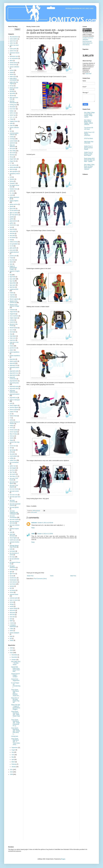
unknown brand (14, 594)
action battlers (14, 39)
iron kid (12, 246)
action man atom (14, 45)
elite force (12, 169)
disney (11, 157)
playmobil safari (14, 389)
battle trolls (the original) (14, 83)
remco (11, 428)
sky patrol (12, 454)
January (14, 767)
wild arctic (12, 610)
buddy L (12, 111)
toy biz (11, 576)
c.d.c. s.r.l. (12, 117)
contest (12, 137)
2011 (12, 770)
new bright (12, 332)
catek (11, 123)
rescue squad (13, 432)
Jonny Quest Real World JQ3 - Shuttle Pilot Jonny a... (16, 731)
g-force (12, 191)
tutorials (12, 586)
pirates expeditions (15, 356)
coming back (15, 736)
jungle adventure (14, 252)
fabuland (12, 179)
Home (52, 576)
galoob (12, 206)
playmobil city (13, 375)
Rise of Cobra (13, 434)
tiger (11, 572)
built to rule (13, 113)
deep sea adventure (12, 146)
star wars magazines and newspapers (14, 512)
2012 (12, 653)
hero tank (12, 236)
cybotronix (12, 143)
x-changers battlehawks (13, 626)
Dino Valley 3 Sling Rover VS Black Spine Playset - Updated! (89, 167)
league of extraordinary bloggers (13, 268)
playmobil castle (14, 371)
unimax (12, 592)
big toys (12, 96)
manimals (12, 297)
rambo (11, 420)
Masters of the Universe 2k (14, 302)
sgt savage (13, 450)
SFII (11, 448)
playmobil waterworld (13, 391)
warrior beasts (14, 608)
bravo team (13, 109)
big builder (12, 93)
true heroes (13, 584)
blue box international (13, 102)
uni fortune (13, 590)
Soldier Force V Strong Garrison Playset (88, 148)
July (13, 752)
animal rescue (14, 63)
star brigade (13, 468)
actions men (13, 51)
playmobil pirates (14, 383)
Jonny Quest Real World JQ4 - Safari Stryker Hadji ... (16, 714)
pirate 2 (12, 350)
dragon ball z (13, 159)
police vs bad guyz (15, 400)
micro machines (14, 316)
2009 (12, 774)
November (15, 657)
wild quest (12, 613)
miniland (12, 320)
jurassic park (13, 256)
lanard (11, 262)
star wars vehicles (15, 525)
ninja (11, 334)
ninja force (12, 340)
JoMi (33, 534)
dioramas (12, 155)
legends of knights (15, 271)
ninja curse (13, 338)
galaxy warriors (14, 204)
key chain (12, 260)
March (13, 762)
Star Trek (12, 472)
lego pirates (13, 283)
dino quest (12, 149)
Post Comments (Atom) (40, 579)
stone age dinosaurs (12, 535)
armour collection (14, 67)
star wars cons (14, 495)
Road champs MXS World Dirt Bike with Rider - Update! (89, 160)
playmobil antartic (14, 367)
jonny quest (34, 512)
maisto (11, 293)
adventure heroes (14, 53)
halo (11, 227)
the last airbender (14, 559)
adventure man (14, 56)
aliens (11, 61)
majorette (12, 295)
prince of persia (14, 410)
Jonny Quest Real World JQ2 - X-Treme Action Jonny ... (16, 742)
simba (11, 452)
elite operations (14, 171)
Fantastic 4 (13, 183)
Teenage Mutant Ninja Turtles (14, 546)
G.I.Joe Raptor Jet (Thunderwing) (16, 685)
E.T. (11, 163)
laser (11, 264)
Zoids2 (12, 640)
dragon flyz (13, 161)
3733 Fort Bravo (89, 138)
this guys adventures (13, 567)
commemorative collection (14, 134)
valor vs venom (14, 600)
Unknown (34, 523)
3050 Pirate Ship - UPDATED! (89, 142)
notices (12, 346)
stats (11, 532)
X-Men (11, 629)
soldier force (13, 460)
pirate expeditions (14, 352)
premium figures (14, 407)
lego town (12, 287)
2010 (12, 772)
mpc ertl (12, 330)
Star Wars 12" (13, 476)
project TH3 (13, 412)
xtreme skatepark (14, 633)
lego (11, 275)
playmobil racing (14, 386)
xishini (11, 631)
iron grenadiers (14, 244)
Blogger (63, 859)
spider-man (13, 466)
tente (11, 549)
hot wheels (13, 238)
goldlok (12, 219)
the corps (12, 557)
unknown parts (14, 598)
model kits (12, 322)
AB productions (14, 37)
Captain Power (14, 121)
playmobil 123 (13, 365)
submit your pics (14, 540)
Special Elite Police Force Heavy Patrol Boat (16, 669)
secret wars (13, 446)
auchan (12, 70)
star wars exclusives (12, 501)
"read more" (88, 74)
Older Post (73, 576)
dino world (12, 153)
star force (12, 470)
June (13, 755)
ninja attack (13, 336)
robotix (12, 438)
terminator (12, 551)
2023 (12, 648)
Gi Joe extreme (14, 211)
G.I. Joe (12, 193)
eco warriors (13, 165)
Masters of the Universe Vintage (14, 305)
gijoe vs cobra (13, 213)
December (15, 655)
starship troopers (14, 529)
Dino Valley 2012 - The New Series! (16, 663)
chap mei (12, 126)
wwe (11, 619)
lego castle (13, 279)
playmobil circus (14, 373)
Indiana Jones (14, 242)
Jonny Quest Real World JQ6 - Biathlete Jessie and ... (16, 693)
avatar (11, 72)
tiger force (12, 574)
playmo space (13, 361)
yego (11, 636)
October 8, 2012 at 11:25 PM (45, 534)
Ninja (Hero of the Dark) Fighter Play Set (15, 700)
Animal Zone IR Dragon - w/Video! (15, 675)
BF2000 (12, 91)
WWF (11, 621)
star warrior (13, 474)
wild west (12, 615)
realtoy (12, 426)
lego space (13, 285)
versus (11, 602)
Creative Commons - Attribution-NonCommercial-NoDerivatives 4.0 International (88, 41)
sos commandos (14, 462)
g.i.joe (11, 195)
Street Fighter (13, 538)
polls (11, 403)
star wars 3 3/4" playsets (14, 486)
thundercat (13, 570)
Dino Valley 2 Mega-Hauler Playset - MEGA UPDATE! (88, 122)
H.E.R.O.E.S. (13, 225)
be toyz (12, 86)
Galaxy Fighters (14, 201)
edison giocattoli (14, 167)
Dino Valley (13, 151)
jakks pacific (13, 248)
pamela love (13, 348)
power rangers (14, 405)
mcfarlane (12, 310)
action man (13, 43)
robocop (12, 436)
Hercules (12, 233)
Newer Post (30, 576)
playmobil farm (14, 381)
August (14, 750)
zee (11, 638)
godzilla (12, 217)
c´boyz (11, 119)
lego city (12, 281)
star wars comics (14, 491)
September (15, 748)
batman (12, 74)
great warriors (13, 221)
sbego (11, 440)
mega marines (14, 312)
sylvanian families (14, 542)
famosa (12, 181)
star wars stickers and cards (14, 522)
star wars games (14, 507)
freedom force (13, 189)
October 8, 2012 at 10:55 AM (45, 523)
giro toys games (14, 215)
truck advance (14, 582)
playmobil (12, 363)
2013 (12, 650)
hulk (11, 240)
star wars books (14, 489)
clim (11, 131)
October (14, 660)
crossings (12, 139)
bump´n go (13, 115)
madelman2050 (14, 289)
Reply (33, 528)
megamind (13, 314)
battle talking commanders (13, 79)
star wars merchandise (13, 517)
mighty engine (14, 318)
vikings (12, 604)
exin (11, 177)
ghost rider (13, 209)
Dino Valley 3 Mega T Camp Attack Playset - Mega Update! (89, 115)
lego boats (12, 277)
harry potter (13, 231)
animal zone (13, 65)
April (13, 760)
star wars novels (14, 519)
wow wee (12, 617)
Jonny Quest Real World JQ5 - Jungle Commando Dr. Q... (15, 723)
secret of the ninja (15, 442)
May (13, 757)
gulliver (12, 223)
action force (13, 41)
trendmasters (13, 580)
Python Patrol (13, 416)
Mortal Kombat (14, 328)
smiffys (12, 458)
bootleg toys (13, 105)
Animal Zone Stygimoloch (15, 680)
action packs (13, 49)
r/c (10, 418)
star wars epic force (15, 497)
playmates (12, 359)
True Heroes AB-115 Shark (89, 128)
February (14, 764)
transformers (13, 578)
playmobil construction (13, 378)
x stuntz (12, 623)
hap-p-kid (12, 229)
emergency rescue (15, 174)
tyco (11, 588)
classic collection (14, 128)
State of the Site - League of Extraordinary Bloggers (16, 707)
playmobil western (15, 394)
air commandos (14, 58)
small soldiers (13, 456)
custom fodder (14, 141)
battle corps (13, 77)
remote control (14, 430)
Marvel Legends (14, 299)
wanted (12, 606)
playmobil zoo (13, 398)
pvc (11, 414)
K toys (11, 258)
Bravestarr (12, 107)
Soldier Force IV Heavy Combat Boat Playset (89, 154)
